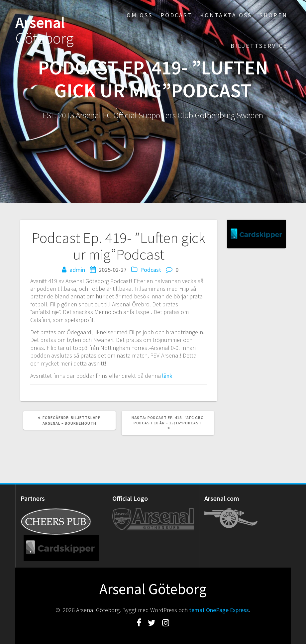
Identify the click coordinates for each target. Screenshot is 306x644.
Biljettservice (259, 46)
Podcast (176, 15)
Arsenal (45, 31)
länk (167, 376)
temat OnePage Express (219, 610)
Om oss (140, 15)
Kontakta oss (226, 15)
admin (77, 270)
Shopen (273, 15)
